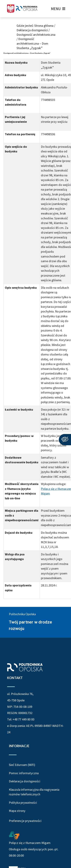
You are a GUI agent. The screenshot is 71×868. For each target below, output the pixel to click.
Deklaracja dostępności (32, 30)
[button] (56, 9)
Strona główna (44, 26)
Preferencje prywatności (25, 821)
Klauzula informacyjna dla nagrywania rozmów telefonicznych (34, 792)
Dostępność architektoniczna (36, 35)
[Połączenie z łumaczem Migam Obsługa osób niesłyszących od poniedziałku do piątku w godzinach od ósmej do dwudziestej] (14, 835)
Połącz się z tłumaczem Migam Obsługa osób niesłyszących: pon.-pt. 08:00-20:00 (34, 849)
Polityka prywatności (23, 803)
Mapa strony (17, 811)
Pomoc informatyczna (24, 773)
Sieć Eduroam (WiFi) (22, 765)
